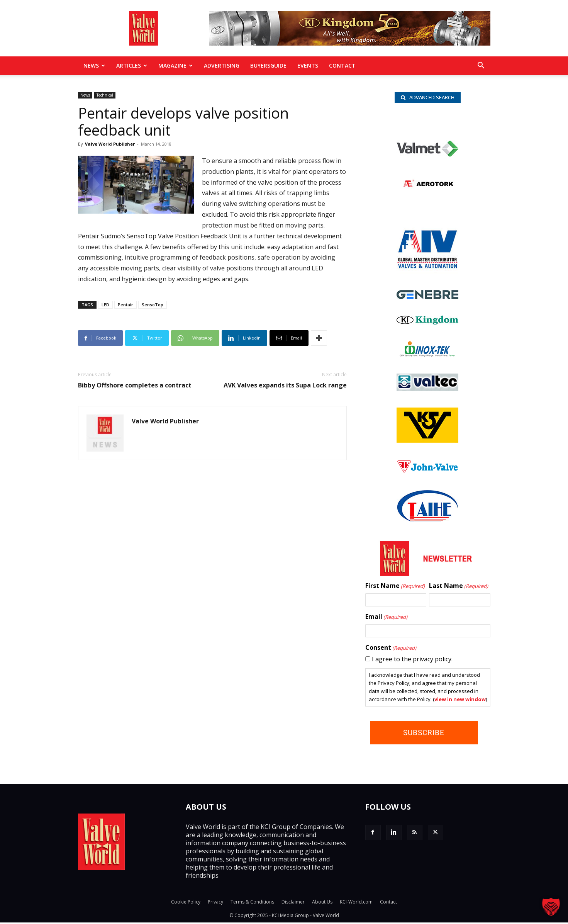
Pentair (125, 305)
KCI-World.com (356, 903)
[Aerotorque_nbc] (427, 192)
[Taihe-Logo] (427, 521)
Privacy (215, 903)
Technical (105, 95)
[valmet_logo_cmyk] (427, 156)
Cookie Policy (186, 903)
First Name (395, 588)
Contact (342, 65)
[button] (481, 66)
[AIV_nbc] (427, 273)
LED (105, 305)
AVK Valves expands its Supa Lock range (285, 385)
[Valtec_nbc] (427, 390)
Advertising (222, 65)
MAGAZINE (175, 65)
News (94, 65)
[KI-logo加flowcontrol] (427, 324)
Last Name (459, 588)
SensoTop (153, 305)
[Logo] (427, 298)
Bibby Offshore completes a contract (135, 385)
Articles (132, 65)
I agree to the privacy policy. (412, 661)
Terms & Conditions (252, 903)
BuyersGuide (268, 65)
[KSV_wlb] (427, 442)
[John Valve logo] (427, 472)
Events (308, 65)
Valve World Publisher (110, 144)
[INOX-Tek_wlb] (427, 356)
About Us (322, 903)
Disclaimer (293, 903)
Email (386, 618)
